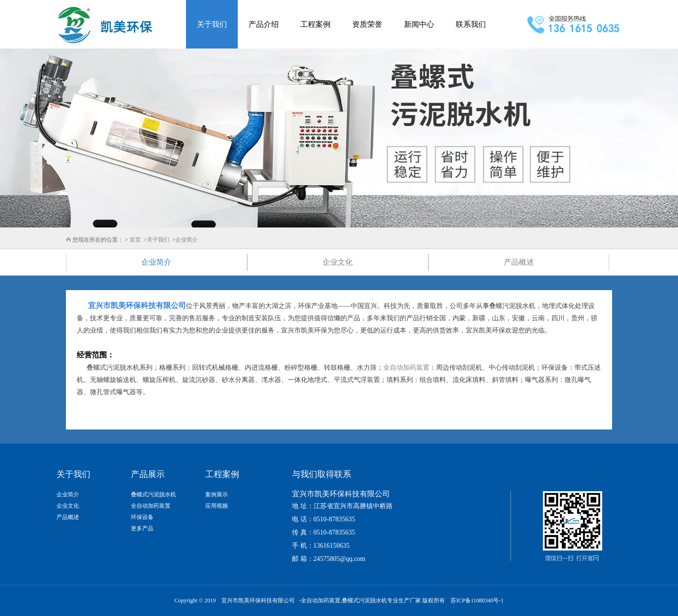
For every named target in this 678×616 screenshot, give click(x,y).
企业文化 (338, 262)
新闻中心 (419, 24)
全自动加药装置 (406, 368)
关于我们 (212, 24)
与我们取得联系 (322, 474)
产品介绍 (264, 24)
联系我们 (471, 24)
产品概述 (519, 262)
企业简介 (186, 240)
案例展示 (217, 494)
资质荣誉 (367, 24)
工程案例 (315, 24)
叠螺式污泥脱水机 (153, 494)
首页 (135, 240)
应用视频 (217, 506)
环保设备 (142, 517)
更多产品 (142, 528)
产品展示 (148, 474)
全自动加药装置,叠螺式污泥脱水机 (344, 600)
